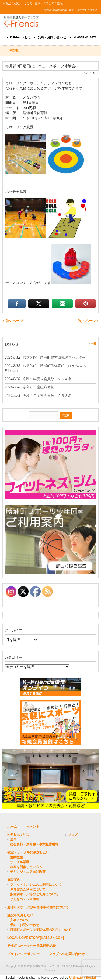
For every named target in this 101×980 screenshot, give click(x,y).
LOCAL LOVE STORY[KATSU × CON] (36, 938)
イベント (33, 827)
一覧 (94, 343)
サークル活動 (20, 862)
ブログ (73, 835)
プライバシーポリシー (23, 954)
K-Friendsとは (20, 37)
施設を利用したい (20, 915)
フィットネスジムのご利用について (36, 885)
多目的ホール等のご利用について (34, 894)
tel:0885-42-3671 (84, 37)
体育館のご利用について (28, 889)
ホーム (12, 827)
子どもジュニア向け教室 (28, 872)
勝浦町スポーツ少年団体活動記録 (32, 946)
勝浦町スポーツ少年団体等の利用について (38, 907)
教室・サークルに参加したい (28, 852)
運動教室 (16, 857)
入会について (20, 920)
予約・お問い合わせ (52, 37)
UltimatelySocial (83, 977)
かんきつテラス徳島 (25, 899)
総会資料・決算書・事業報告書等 (34, 844)
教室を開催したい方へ (26, 867)
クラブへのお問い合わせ (67, 954)
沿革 (13, 840)
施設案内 (14, 880)
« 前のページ (13, 321)
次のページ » (88, 321)
